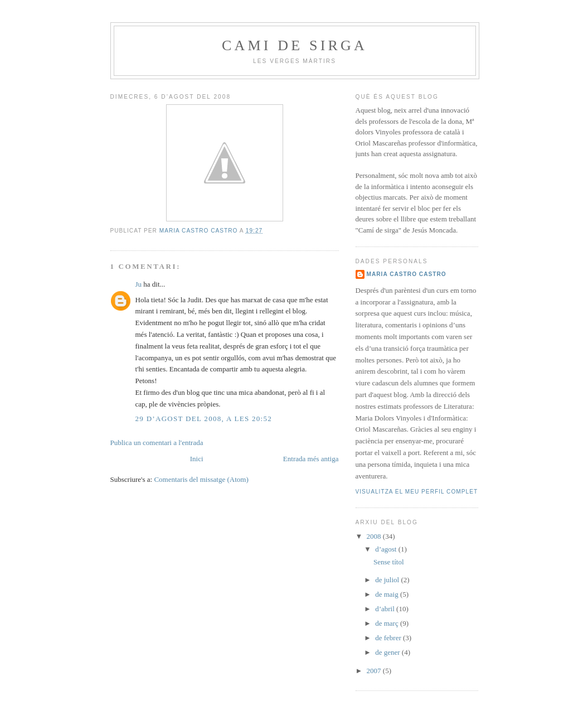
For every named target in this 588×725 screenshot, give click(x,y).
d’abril (386, 609)
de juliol (388, 580)
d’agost (387, 549)
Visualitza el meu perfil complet (417, 492)
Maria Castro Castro (407, 274)
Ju (139, 284)
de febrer (389, 638)
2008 (375, 536)
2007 (375, 671)
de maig (388, 594)
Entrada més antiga (311, 459)
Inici (197, 459)
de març (388, 623)
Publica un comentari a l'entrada (157, 443)
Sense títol (389, 562)
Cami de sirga (295, 45)
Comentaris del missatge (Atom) (201, 479)
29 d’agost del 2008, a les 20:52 (204, 419)
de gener (388, 652)
